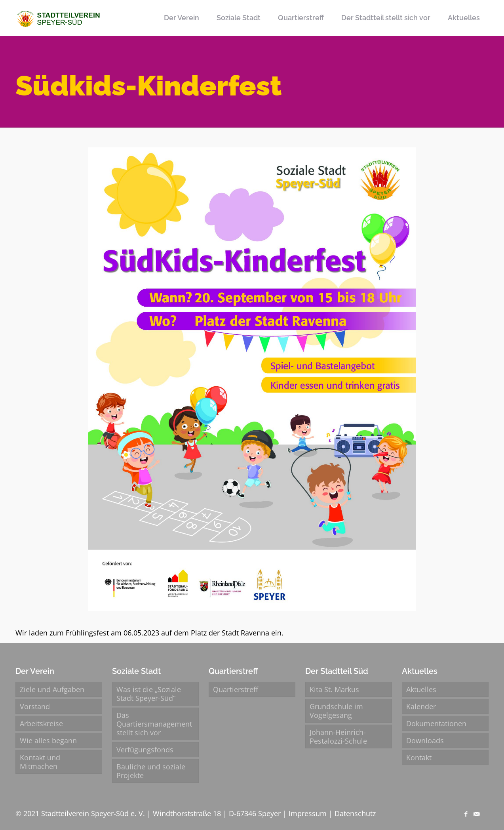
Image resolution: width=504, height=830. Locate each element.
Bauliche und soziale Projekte (151, 771)
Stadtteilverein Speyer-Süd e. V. (93, 813)
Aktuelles (421, 689)
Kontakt (419, 757)
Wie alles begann (48, 740)
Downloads (425, 740)
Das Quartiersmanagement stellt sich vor (154, 724)
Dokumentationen (436, 723)
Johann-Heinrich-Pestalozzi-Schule (338, 737)
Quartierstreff (236, 689)
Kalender (421, 706)
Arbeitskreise (41, 723)
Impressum (308, 813)
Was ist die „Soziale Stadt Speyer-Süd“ (149, 694)
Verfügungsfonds (145, 750)
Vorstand (35, 706)
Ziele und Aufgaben (52, 689)
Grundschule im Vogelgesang (336, 711)
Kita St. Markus (334, 689)
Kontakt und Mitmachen (40, 762)
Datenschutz (355, 813)
